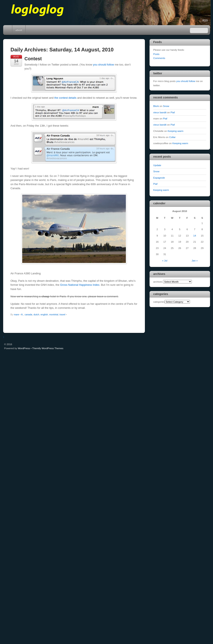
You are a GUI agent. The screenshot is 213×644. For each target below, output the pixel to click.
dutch (36, 314)
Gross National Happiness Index (80, 285)
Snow (166, 106)
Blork (156, 106)
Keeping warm (176, 131)
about (19, 30)
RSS (205, 21)
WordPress (24, 348)
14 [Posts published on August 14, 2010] (195, 236)
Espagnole (159, 178)
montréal (54, 314)
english (44, 314)
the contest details (65, 98)
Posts (156, 54)
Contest (33, 59)
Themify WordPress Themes (48, 348)
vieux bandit (160, 112)
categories (159, 302)
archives (158, 282)
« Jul (165, 260)
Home (8, 30)
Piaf (173, 112)
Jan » (195, 260)
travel (63, 314)
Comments (159, 58)
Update (157, 165)
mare (16, 314)
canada (28, 314)
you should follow (104, 65)
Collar (172, 137)
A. (22, 314)
